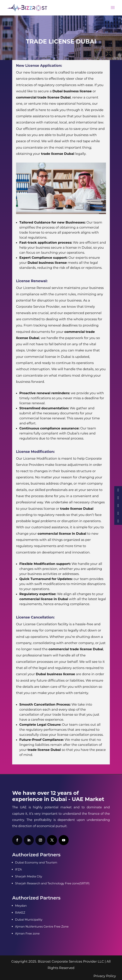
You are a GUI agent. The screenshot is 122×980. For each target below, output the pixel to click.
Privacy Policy (105, 976)
